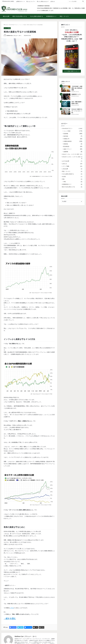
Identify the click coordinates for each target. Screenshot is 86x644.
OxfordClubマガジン (14, 25)
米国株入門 (66, 139)
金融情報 (66, 152)
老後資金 (66, 144)
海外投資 (66, 136)
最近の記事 (6, 16)
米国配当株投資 (67, 141)
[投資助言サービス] (66, 97)
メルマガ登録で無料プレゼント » (72, 71)
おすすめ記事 (66, 161)
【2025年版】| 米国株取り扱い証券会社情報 (77, 88)
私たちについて (30, 1)
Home (6, 25)
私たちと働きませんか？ (43, 1)
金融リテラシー (67, 149)
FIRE (65, 182)
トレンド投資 (23, 25)
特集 (63, 179)
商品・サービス (64, 16)
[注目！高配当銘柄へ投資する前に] (66, 104)
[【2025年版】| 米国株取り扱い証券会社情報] (66, 89)
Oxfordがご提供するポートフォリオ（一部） (77, 111)
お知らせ (53, 1)
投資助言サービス (76, 94)
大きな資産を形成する (36, 16)
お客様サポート (20, 1)
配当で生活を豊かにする (20, 16)
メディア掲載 (66, 166)
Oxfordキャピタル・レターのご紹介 (71, 157)
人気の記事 (65, 169)
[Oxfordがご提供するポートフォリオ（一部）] (66, 111)
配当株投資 (66, 146)
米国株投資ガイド (51, 16)
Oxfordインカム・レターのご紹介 (71, 154)
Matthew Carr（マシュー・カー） (14, 36)
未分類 (64, 177)
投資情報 (66, 134)
